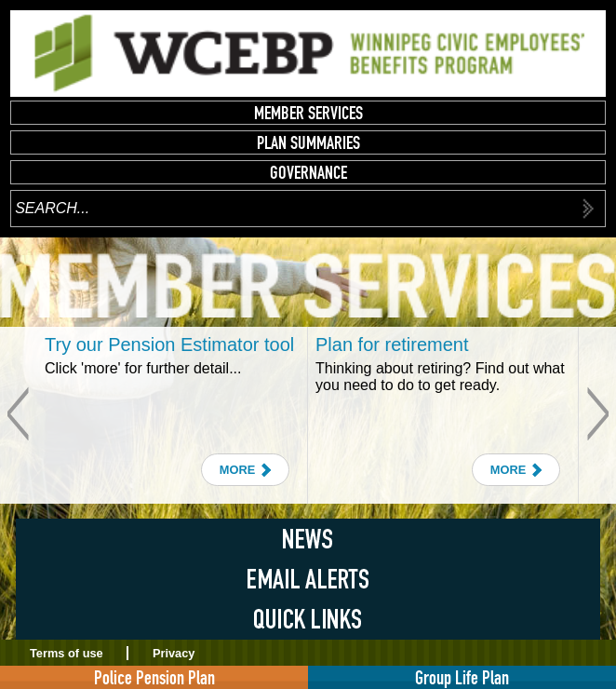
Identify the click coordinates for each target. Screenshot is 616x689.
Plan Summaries (308, 142)
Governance (308, 172)
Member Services (308, 113)
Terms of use (67, 653)
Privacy (174, 653)
